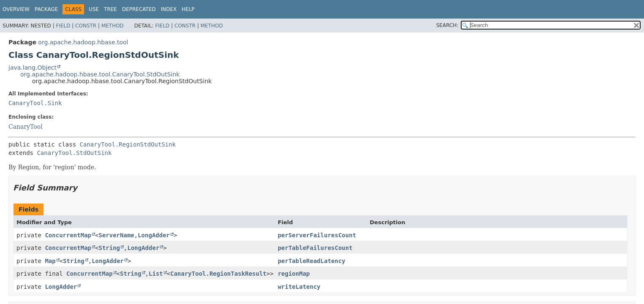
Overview (16, 9)
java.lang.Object (33, 68)
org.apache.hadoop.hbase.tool (83, 42)
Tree (110, 9)
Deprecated (139, 9)
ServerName (116, 235)
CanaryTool (26, 127)
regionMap (294, 274)
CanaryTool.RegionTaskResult (218, 274)
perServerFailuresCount (317, 235)
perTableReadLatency (312, 261)
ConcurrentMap (68, 235)
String (109, 248)
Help (188, 9)
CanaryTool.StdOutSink (74, 153)
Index (169, 9)
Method (113, 26)
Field (63, 26)
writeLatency (299, 287)
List (156, 274)
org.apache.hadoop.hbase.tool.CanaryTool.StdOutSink (100, 74)
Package (46, 9)
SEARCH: (447, 25)
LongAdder (154, 235)
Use (94, 9)
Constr (86, 26)
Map (50, 261)
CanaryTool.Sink (35, 103)
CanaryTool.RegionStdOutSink (128, 144)
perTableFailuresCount (315, 248)
